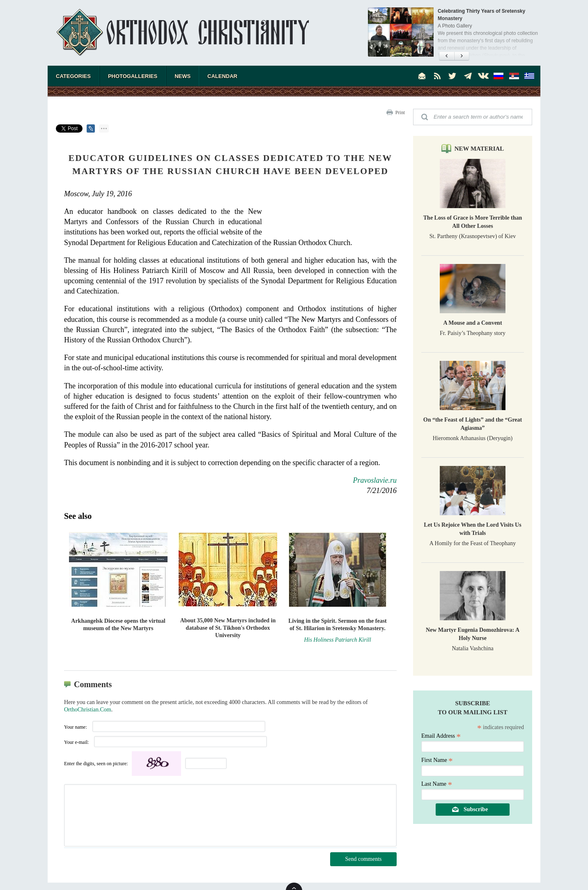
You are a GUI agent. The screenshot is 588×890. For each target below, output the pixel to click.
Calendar (222, 76)
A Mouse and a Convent (472, 323)
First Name (437, 760)
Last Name (437, 784)
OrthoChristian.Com (88, 710)
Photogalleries (133, 76)
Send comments (363, 859)
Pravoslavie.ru (375, 480)
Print (400, 112)
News (183, 76)
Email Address (441, 736)
